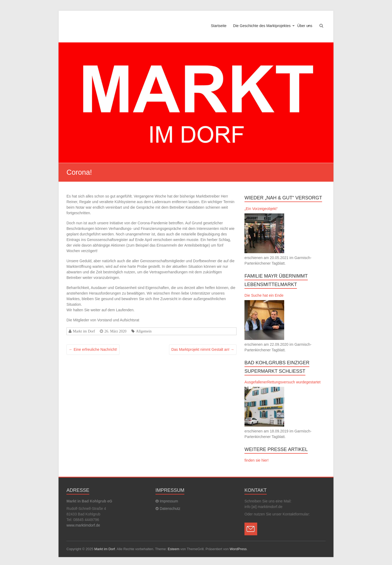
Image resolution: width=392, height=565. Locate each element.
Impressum (169, 501)
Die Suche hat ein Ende (264, 295)
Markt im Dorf (84, 331)
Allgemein (144, 331)
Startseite (219, 26)
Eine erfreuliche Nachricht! (93, 349)
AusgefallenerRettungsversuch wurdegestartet (282, 382)
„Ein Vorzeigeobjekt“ (261, 209)
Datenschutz (170, 509)
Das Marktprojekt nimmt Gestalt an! (203, 349)
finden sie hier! (257, 460)
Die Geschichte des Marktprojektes (262, 26)
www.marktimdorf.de (83, 525)
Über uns (305, 26)
